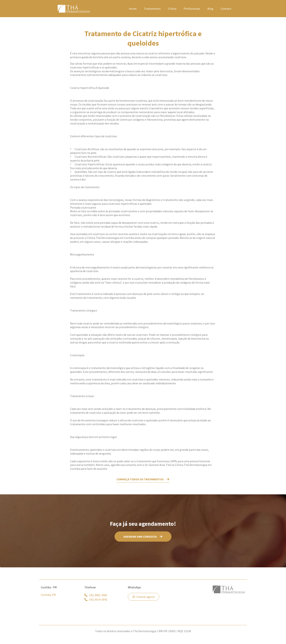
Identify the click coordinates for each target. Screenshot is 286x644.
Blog (210, 9)
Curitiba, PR (48, 594)
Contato (226, 9)
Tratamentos (152, 9)
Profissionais (192, 9)
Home (133, 9)
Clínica (172, 9)
